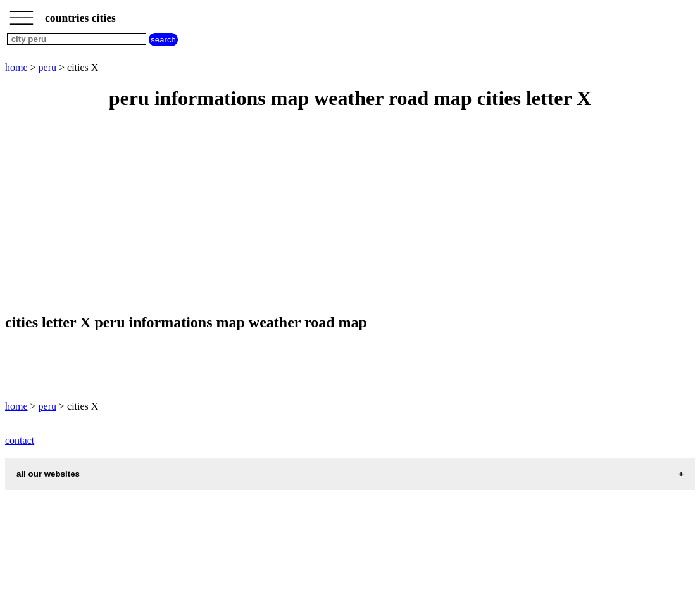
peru (47, 67)
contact (20, 440)
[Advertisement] (350, 213)
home (16, 67)
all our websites (48, 474)
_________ (22, 14)
